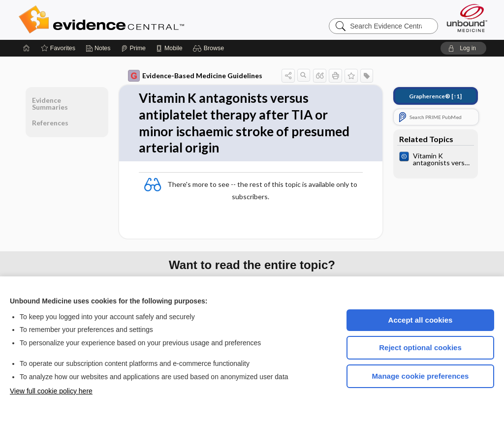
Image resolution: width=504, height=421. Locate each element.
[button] (210, 48)
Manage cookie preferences (421, 376)
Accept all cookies (421, 320)
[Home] (27, 48)
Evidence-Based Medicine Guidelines (195, 76)
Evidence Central (141, 20)
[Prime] (133, 48)
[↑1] (435, 96)
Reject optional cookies (420, 347)
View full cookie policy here (51, 391)
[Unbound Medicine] (467, 18)
